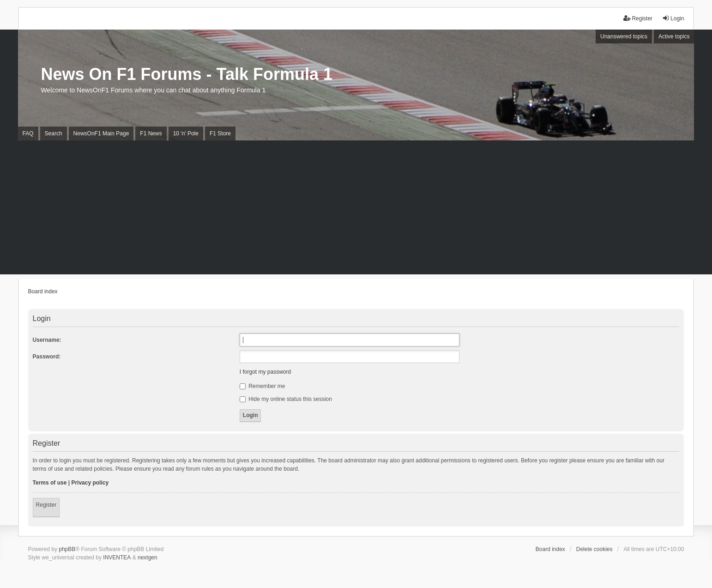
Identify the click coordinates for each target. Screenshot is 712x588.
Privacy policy (90, 483)
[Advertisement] (356, 210)
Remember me (262, 386)
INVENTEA (117, 558)
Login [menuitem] (673, 18)
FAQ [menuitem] (28, 133)
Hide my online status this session (286, 399)
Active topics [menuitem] (674, 36)
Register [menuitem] (638, 18)
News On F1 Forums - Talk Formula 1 (187, 74)
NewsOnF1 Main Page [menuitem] (101, 133)
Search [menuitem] (54, 133)
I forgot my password (265, 372)
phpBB (67, 549)
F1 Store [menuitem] (220, 133)
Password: (47, 357)
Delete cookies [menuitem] (594, 549)
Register (46, 505)
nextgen (148, 558)
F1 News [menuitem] (151, 133)
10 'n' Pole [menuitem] (186, 133)
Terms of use (50, 483)
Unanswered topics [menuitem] (624, 36)
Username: (47, 340)
